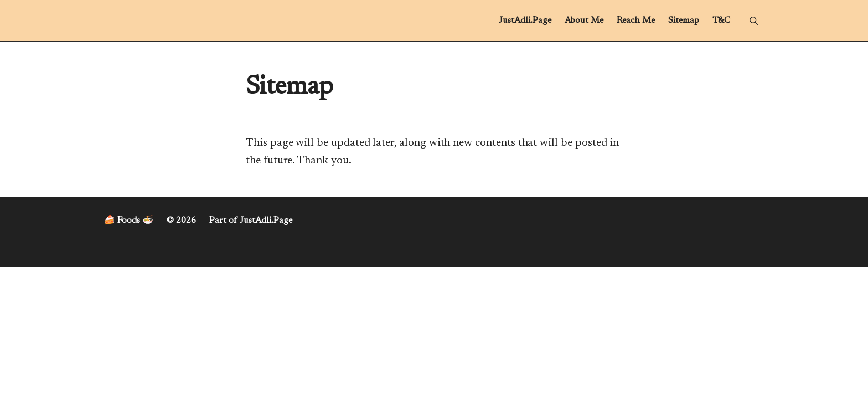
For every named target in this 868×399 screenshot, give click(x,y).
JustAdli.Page (525, 21)
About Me (584, 21)
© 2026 (181, 221)
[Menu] (754, 21)
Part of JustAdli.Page (251, 221)
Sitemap (684, 21)
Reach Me (636, 21)
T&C (721, 21)
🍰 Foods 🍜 (129, 221)
